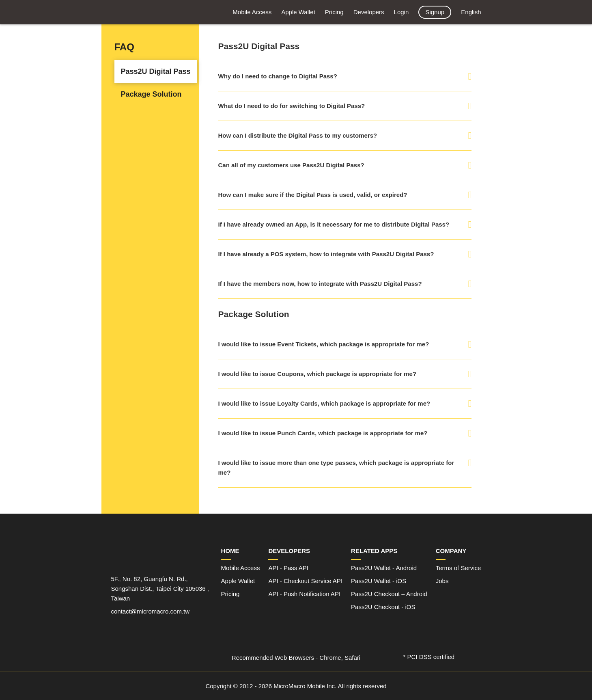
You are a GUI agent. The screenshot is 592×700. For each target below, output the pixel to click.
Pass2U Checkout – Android (389, 594)
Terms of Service (459, 568)
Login (401, 12)
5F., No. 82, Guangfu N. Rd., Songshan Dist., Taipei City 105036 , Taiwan (160, 589)
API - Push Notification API (304, 594)
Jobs (442, 581)
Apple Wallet (298, 12)
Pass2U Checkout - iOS (383, 607)
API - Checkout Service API (305, 581)
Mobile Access (252, 12)
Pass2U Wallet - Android (384, 568)
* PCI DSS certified (429, 657)
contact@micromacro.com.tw (151, 611)
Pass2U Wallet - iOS (379, 581)
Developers (369, 12)
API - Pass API (288, 568)
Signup (435, 12)
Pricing (334, 12)
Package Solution (151, 94)
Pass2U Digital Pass (156, 71)
